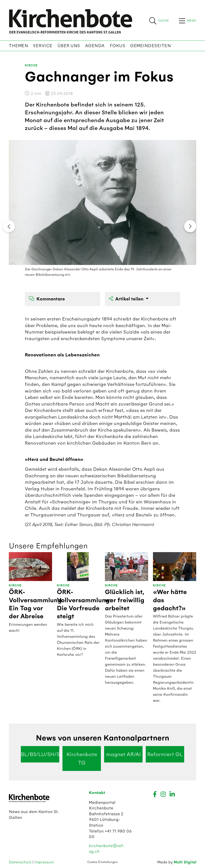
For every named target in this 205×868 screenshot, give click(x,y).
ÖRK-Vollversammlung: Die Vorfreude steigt (84, 604)
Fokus (118, 46)
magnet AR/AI (123, 754)
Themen (18, 46)
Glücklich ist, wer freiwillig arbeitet (125, 600)
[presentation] (9, 226)
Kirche (31, 65)
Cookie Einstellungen (102, 862)
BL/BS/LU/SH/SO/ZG (40, 754)
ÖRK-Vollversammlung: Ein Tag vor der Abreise (36, 604)
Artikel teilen (127, 299)
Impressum (44, 862)
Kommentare (47, 299)
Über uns (69, 46)
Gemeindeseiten (150, 46)
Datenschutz (21, 862)
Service (43, 46)
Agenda (95, 46)
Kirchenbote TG (82, 758)
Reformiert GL (165, 754)
